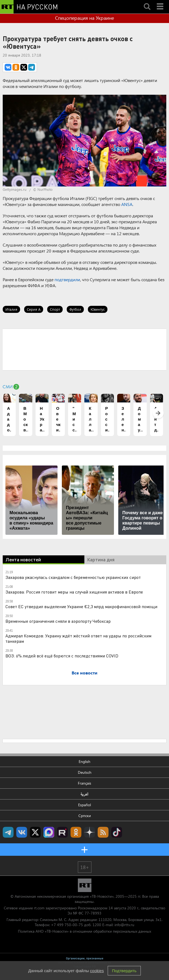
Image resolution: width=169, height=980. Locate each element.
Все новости (84, 673)
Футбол (75, 309)
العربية (84, 794)
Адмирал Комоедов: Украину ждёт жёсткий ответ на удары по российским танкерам (78, 638)
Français (84, 783)
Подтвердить (124, 971)
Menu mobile (161, 2)
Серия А (34, 309)
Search (147, 2)
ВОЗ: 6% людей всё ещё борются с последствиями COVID (62, 656)
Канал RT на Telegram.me (8, 832)
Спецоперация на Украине (84, 18)
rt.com (39, 908)
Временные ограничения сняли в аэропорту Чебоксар (58, 621)
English (84, 761)
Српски (85, 816)
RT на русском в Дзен (90, 832)
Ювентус (98, 309)
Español (84, 805)
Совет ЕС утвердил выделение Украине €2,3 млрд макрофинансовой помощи (81, 606)
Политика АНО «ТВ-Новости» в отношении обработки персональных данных (84, 931)
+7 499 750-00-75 (67, 925)
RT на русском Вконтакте (22, 832)
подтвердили (67, 279)
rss (103, 832)
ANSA (127, 204)
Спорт (55, 309)
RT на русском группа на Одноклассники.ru (76, 832)
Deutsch (85, 772)
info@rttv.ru (124, 925)
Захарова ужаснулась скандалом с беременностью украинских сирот (73, 577)
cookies (97, 971)
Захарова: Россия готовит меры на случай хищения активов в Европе (74, 592)
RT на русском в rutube (62, 832)
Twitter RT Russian (35, 832)
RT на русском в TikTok (117, 832)
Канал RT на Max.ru (49, 832)
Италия (11, 309)
